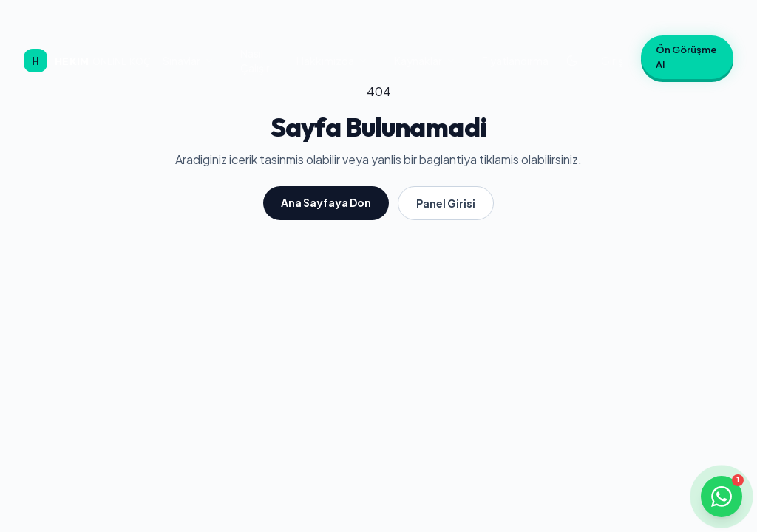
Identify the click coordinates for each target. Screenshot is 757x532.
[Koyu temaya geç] (572, 61)
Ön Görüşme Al (686, 57)
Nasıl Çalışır (255, 61)
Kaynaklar (425, 61)
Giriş (612, 61)
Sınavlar (188, 61)
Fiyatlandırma (515, 61)
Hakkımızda (332, 61)
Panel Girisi (446, 203)
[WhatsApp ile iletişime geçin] (722, 497)
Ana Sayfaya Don (326, 202)
